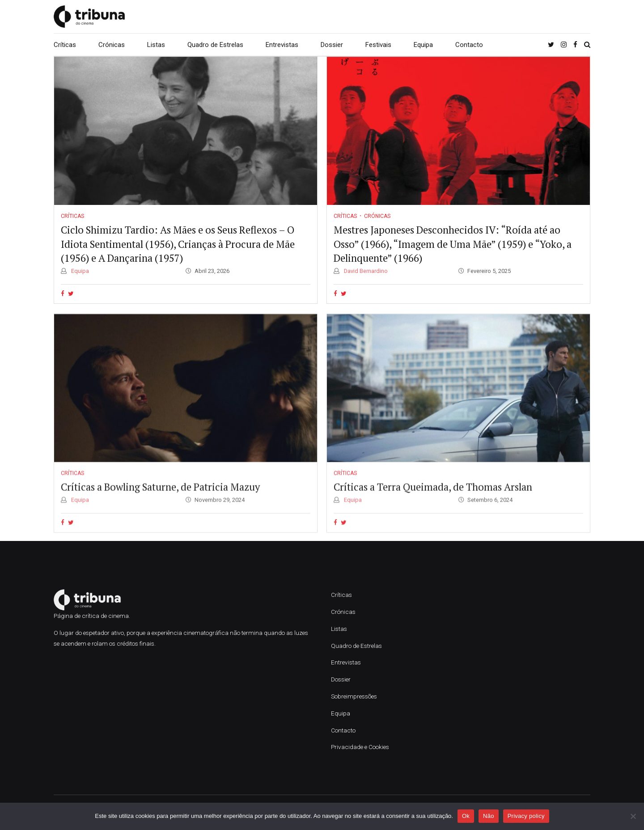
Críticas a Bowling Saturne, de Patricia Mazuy (160, 497)
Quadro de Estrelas (215, 45)
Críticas (65, 45)
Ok (466, 816)
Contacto (469, 45)
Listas (156, 45)
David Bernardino (365, 271)
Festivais (378, 45)
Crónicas (112, 45)
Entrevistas (282, 45)
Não (489, 816)
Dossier (332, 45)
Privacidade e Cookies (360, 747)
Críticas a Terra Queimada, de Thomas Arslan (433, 497)
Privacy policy (526, 816)
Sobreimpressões (354, 696)
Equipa (423, 45)
